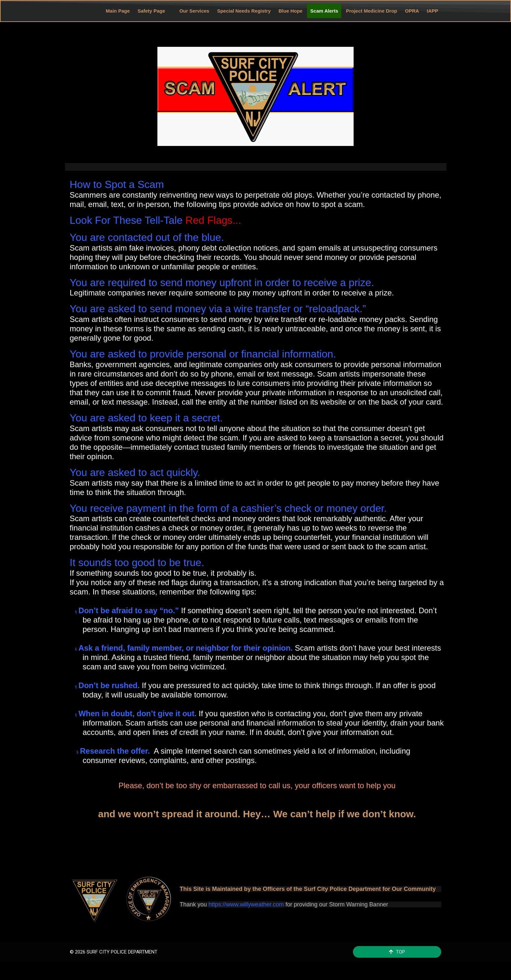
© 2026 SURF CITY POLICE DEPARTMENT (114, 950)
